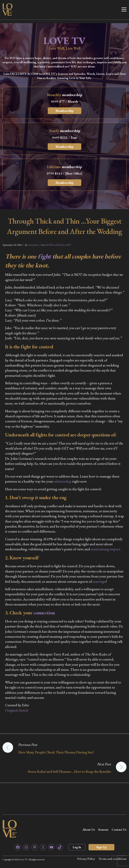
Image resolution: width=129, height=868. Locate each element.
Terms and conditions (112, 859)
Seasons (103, 830)
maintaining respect (105, 549)
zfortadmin (33, 245)
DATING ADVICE (54, 245)
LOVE (68, 245)
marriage (99, 581)
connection (44, 613)
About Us (89, 830)
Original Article (17, 710)
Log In (77, 847)
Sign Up (101, 847)
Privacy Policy (86, 859)
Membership (64, 111)
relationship (63, 481)
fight (44, 256)
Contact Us (119, 830)
